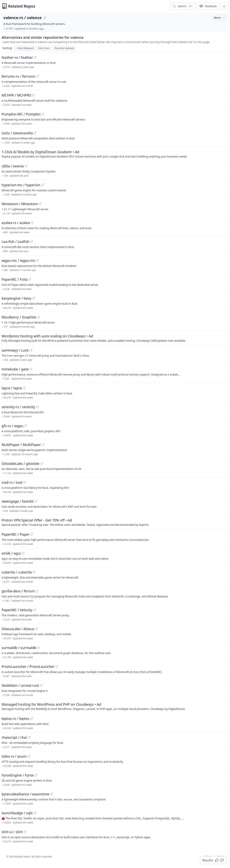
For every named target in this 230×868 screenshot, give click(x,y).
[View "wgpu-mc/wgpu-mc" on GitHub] (38, 260)
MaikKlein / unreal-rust (20, 685)
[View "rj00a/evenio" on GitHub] (26, 166)
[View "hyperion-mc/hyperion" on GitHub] (43, 185)
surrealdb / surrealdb (19, 648)
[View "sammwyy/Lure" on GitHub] (31, 350)
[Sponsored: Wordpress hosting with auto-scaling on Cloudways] (115, 338)
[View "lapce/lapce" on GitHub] (24, 388)
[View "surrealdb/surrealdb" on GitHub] (39, 648)
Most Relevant (25, 48)
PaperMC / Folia (15, 279)
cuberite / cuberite (17, 572)
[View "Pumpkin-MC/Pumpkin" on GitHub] (43, 114)
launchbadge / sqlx (17, 813)
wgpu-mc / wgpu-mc (18, 260)
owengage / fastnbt (18, 501)
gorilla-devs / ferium (18, 591)
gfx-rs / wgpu (12, 426)
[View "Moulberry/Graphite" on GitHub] (39, 317)
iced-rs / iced (12, 482)
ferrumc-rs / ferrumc (19, 76)
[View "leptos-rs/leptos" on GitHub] (32, 718)
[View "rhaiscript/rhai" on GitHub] (29, 737)
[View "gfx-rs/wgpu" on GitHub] (26, 426)
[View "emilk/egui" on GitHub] (23, 553)
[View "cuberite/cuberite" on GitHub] (34, 572)
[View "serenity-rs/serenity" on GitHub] (38, 407)
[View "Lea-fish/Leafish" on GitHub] (32, 242)
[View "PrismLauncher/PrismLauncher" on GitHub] (57, 667)
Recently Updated (64, 48)
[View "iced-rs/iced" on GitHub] (25, 482)
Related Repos (22, 6)
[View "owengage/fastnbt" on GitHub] (36, 501)
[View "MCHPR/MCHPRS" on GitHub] (33, 95)
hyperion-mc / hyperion (21, 185)
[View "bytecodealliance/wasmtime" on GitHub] (52, 794)
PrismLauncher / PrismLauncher (28, 667)
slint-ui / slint (12, 832)
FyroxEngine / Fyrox (18, 775)
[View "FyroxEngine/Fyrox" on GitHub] (36, 775)
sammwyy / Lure (15, 350)
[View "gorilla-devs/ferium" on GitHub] (37, 591)
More (220, 18)
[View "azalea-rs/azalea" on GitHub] (32, 223)
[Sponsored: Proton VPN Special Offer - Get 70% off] (115, 522)
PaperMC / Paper (15, 534)
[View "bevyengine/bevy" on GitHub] (34, 298)
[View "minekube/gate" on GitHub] (31, 369)
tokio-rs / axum (14, 756)
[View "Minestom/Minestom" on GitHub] (40, 204)
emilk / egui (11, 553)
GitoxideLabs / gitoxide (20, 463)
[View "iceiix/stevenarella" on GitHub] (35, 133)
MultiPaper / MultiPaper (21, 445)
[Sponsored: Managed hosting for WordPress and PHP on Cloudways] (115, 706)
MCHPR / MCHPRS (16, 95)
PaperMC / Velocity (17, 610)
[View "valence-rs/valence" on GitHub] (45, 18)
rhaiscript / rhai (14, 737)
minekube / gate (15, 369)
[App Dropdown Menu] (224, 6)
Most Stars (44, 48)
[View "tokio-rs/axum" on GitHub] (29, 756)
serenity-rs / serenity (18, 407)
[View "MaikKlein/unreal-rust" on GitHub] (41, 685)
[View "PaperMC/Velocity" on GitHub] (35, 610)
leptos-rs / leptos (15, 718)
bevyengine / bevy (16, 298)
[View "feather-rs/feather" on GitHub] (35, 57)
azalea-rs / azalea (16, 223)
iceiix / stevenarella (17, 133)
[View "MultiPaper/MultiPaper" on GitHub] (43, 445)
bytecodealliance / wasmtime (25, 794)
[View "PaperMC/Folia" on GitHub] (30, 279)
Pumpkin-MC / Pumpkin (21, 114)
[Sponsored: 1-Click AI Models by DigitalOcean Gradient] (115, 154)
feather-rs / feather (17, 57)
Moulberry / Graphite (19, 317)
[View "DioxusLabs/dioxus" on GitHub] (37, 629)
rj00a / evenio (13, 166)
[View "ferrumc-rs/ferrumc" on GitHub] (38, 76)
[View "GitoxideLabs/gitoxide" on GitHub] (42, 463)
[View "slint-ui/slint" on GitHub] (25, 832)
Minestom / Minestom (20, 204)
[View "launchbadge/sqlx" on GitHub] (35, 813)
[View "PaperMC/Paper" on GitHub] (32, 534)
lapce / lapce (12, 388)
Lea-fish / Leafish (15, 242)
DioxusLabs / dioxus (18, 629)
